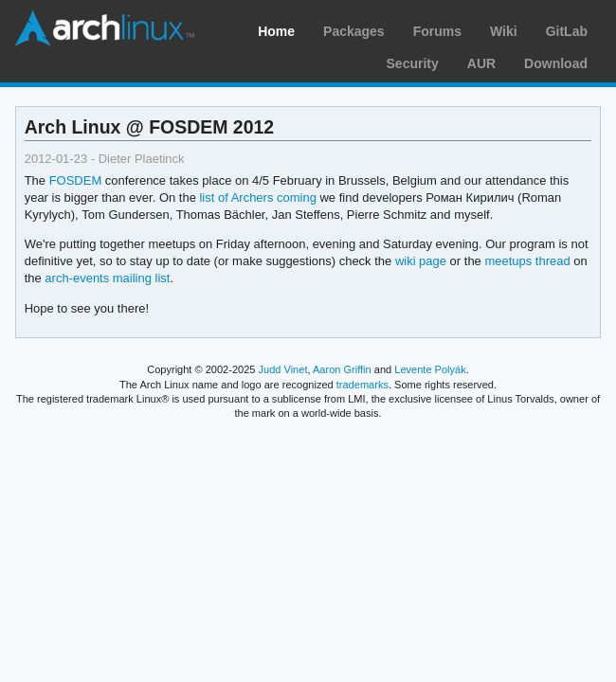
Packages (354, 31)
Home (276, 31)
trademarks (362, 385)
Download (556, 63)
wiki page (421, 261)
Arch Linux (104, 28)
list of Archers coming (257, 197)
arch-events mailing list (107, 278)
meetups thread (527, 261)
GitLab (567, 31)
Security (413, 63)
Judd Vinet (283, 369)
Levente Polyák (430, 369)
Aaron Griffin (342, 369)
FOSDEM (76, 180)
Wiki (504, 31)
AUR (481, 63)
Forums (437, 31)
